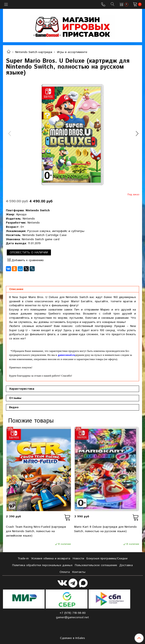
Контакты (79, 572)
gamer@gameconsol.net (72, 617)
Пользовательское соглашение (96, 565)
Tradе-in (23, 559)
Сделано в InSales (72, 638)
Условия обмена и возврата (51, 559)
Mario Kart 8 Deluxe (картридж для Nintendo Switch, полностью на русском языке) (105, 529)
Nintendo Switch (38, 210)
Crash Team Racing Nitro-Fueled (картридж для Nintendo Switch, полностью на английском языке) (36, 531)
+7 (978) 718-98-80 (73, 613)
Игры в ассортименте (72, 52)
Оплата (65, 572)
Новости (78, 559)
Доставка (126, 565)
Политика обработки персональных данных (42, 565)
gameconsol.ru (66, 355)
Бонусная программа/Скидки (107, 559)
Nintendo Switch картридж (34, 52)
